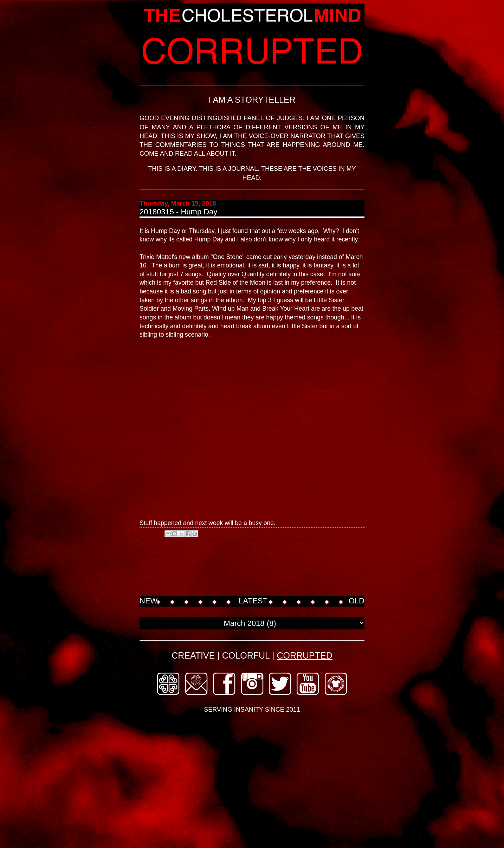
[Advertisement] (267, 569)
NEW (148, 601)
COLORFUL (246, 655)
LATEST (253, 601)
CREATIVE (193, 655)
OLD (357, 601)
